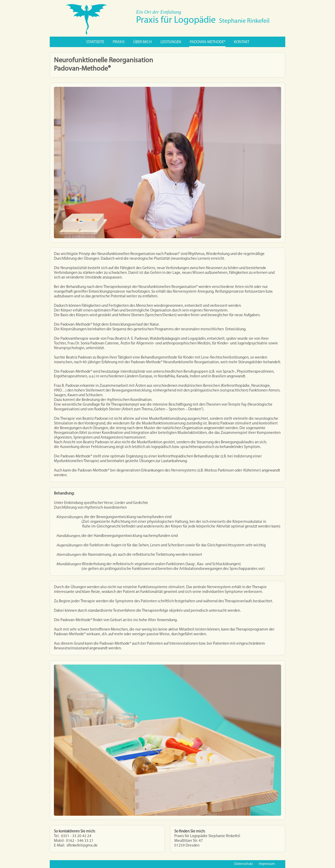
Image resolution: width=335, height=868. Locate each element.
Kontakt (242, 42)
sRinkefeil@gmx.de (82, 846)
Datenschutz (244, 864)
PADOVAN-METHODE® (208, 42)
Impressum (267, 864)
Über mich (143, 42)
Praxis (119, 42)
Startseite (95, 42)
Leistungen (171, 42)
